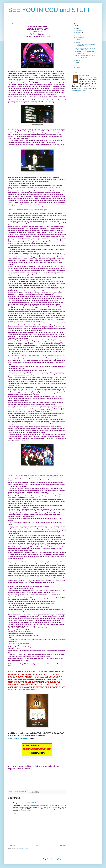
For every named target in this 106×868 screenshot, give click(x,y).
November (79, 33)
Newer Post (12, 845)
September (79, 37)
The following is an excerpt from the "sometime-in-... (85, 45)
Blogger (60, 859)
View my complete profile (79, 91)
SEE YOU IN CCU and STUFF (50, 10)
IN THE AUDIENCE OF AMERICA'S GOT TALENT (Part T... (85, 49)
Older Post (63, 845)
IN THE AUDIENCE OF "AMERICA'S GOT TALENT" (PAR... (86, 56)
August (78, 40)
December (79, 30)
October (78, 35)
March (78, 67)
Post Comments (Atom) (22, 848)
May (77, 63)
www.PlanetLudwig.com (19, 738)
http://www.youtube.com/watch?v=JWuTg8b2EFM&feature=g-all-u (28, 210)
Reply (15, 813)
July (77, 42)
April (77, 65)
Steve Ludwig (85, 75)
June (77, 60)
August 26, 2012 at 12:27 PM (29, 803)
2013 (76, 26)
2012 (76, 28)
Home (38, 845)
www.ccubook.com (26, 690)
